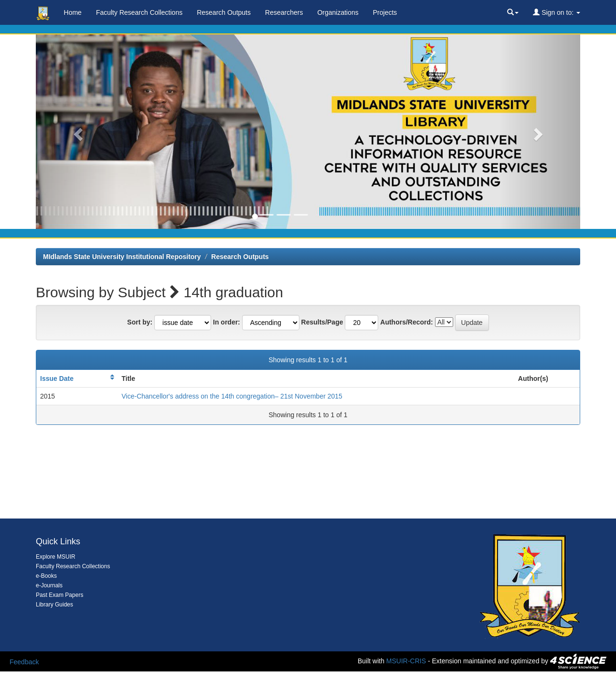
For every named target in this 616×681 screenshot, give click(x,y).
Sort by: (140, 322)
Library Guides (54, 605)
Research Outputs (224, 12)
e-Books (46, 576)
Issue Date (57, 378)
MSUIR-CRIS (406, 661)
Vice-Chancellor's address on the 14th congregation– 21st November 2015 (232, 396)
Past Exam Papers (59, 595)
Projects (385, 12)
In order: (227, 322)
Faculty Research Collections (139, 12)
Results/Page (322, 322)
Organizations (338, 12)
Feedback (24, 662)
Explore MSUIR (56, 557)
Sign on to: (557, 12)
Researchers (284, 12)
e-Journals (49, 585)
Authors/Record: (406, 322)
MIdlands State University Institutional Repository (122, 257)
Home (73, 12)
